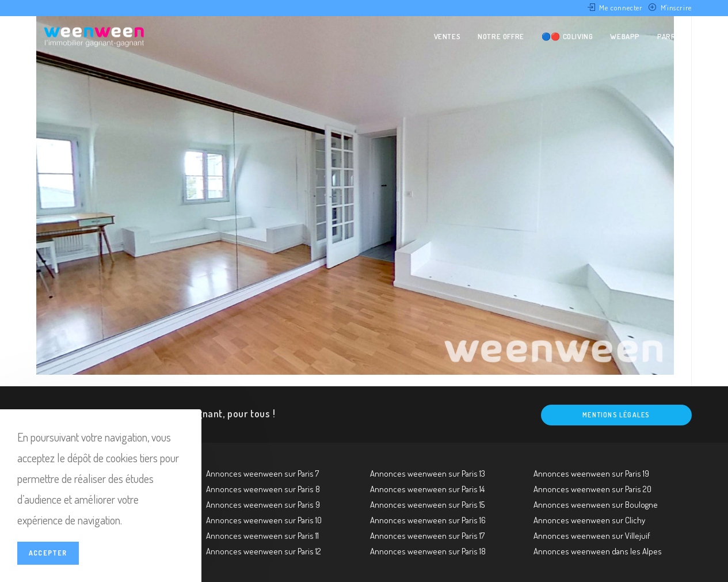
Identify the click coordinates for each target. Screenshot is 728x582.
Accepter (48, 553)
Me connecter (621, 7)
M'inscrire (676, 7)
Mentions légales (616, 415)
